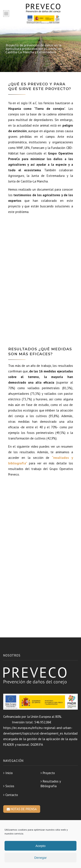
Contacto (12, 795)
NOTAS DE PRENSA (22, 809)
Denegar (41, 858)
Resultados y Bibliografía (51, 784)
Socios (10, 786)
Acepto (40, 846)
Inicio (9, 773)
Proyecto (49, 773)
